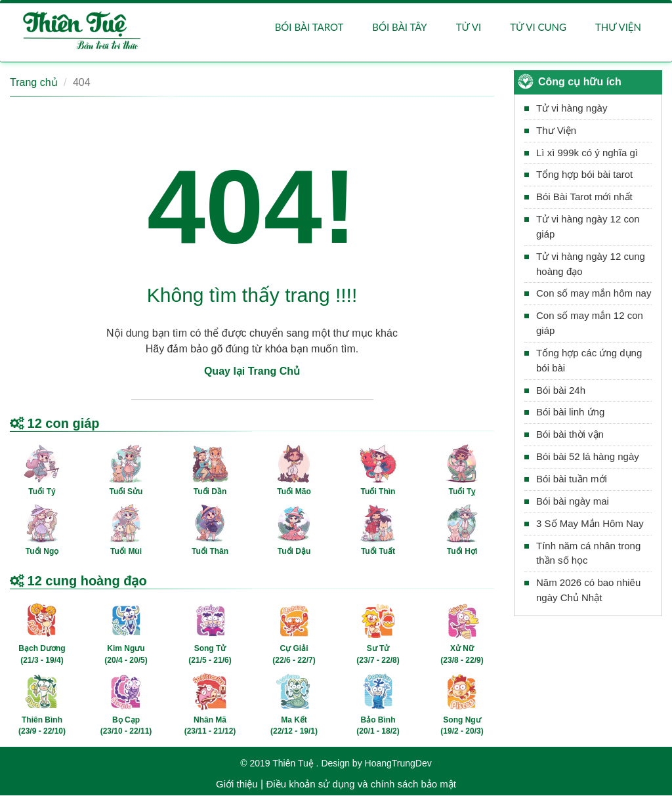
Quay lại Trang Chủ (252, 372)
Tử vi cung (538, 28)
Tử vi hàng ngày (572, 109)
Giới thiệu (237, 785)
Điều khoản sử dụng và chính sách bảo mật (361, 785)
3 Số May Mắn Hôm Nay (590, 524)
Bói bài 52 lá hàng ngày (588, 457)
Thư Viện (556, 131)
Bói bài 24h (561, 391)
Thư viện (618, 28)
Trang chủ (34, 83)
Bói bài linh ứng (570, 413)
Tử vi (469, 28)
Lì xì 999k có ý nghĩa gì (587, 153)
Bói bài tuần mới (572, 479)
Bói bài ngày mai (573, 502)
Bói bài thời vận (570, 435)
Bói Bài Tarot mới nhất (584, 197)
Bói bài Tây (399, 28)
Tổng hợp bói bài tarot (584, 175)
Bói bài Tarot (309, 28)
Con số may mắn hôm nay (594, 294)
